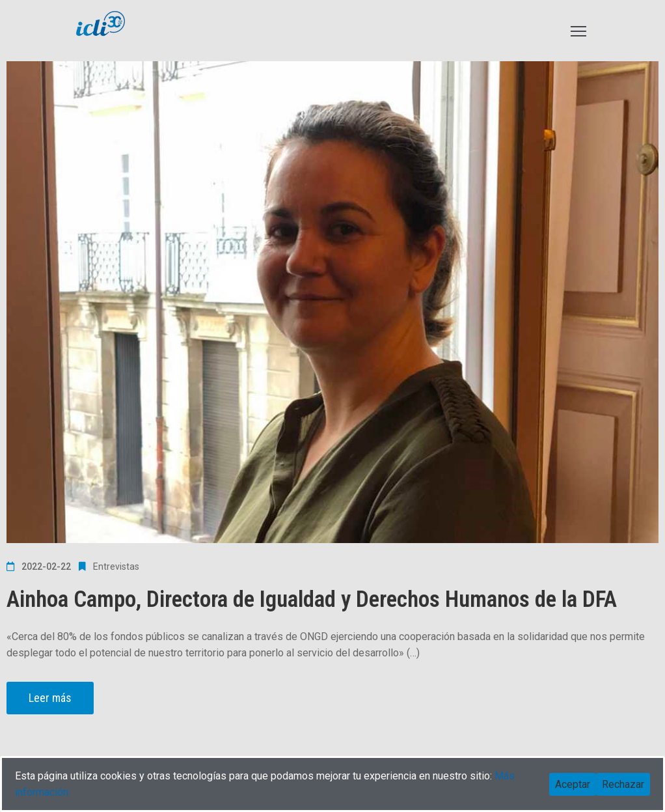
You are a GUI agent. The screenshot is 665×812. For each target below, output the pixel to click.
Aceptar (573, 784)
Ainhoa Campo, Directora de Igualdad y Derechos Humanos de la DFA (312, 599)
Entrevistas (116, 567)
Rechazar (623, 784)
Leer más (50, 698)
